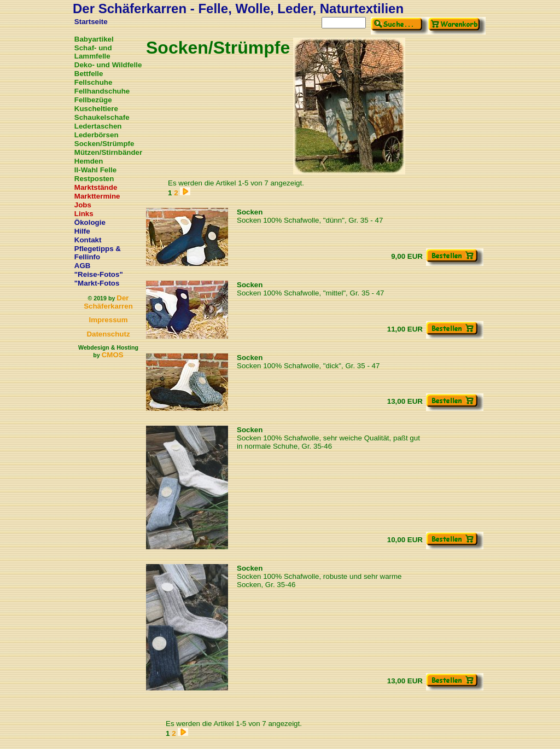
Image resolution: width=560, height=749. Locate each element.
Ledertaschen (98, 126)
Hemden (89, 161)
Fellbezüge (93, 100)
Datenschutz (108, 334)
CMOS (113, 355)
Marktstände (96, 187)
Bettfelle (89, 74)
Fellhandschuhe (102, 91)
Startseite (91, 22)
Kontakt (88, 240)
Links (84, 214)
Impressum (108, 320)
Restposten (94, 179)
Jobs (83, 205)
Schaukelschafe (102, 117)
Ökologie (90, 222)
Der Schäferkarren (108, 302)
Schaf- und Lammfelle (93, 52)
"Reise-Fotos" (99, 274)
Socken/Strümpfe (104, 144)
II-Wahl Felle (95, 170)
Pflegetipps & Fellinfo (98, 253)
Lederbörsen (97, 135)
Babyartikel (94, 39)
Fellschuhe (94, 82)
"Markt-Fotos (97, 283)
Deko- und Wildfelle (108, 65)
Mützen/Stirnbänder (108, 152)
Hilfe (82, 231)
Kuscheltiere (96, 109)
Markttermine (97, 196)
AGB (83, 266)
